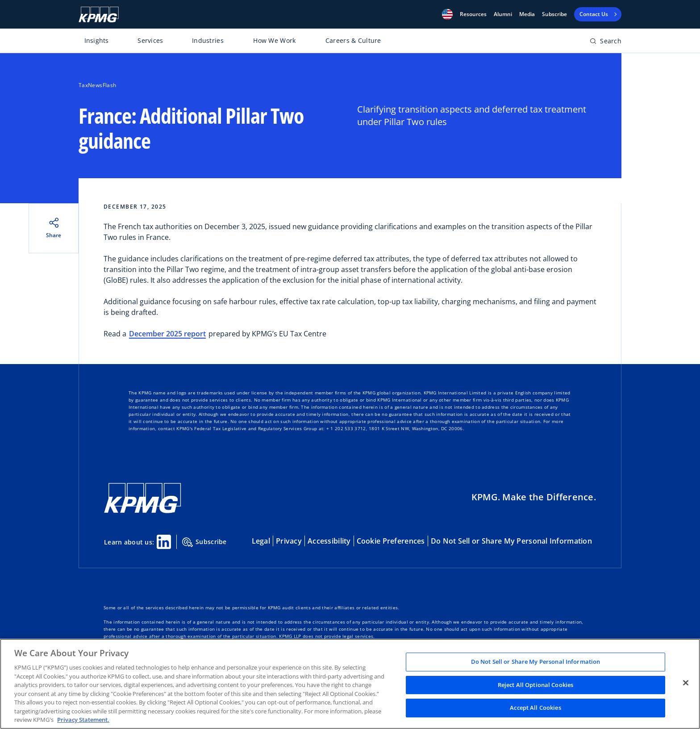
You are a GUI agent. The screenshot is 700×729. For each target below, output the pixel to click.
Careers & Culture (353, 40)
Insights (97, 40)
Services (150, 40)
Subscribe (554, 14)
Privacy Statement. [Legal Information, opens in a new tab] (83, 720)
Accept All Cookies (535, 708)
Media (527, 14)
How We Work (274, 40)
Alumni (503, 14)
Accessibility (329, 541)
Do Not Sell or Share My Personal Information (511, 541)
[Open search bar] (606, 43)
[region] (350, 684)
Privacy (289, 541)
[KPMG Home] (99, 15)
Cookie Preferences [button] (391, 541)
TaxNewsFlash (97, 85)
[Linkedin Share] (164, 542)
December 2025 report (167, 334)
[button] (447, 14)
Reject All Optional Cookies (536, 685)
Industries (208, 40)
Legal (261, 541)
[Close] (686, 683)
